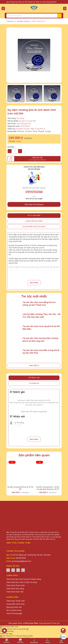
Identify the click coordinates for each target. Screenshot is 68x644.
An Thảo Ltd (55, 623)
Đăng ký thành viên (14, 607)
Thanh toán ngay (6, 634)
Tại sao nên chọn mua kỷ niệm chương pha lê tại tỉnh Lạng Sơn (40, 340)
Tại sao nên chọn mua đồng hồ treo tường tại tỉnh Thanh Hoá (39, 304)
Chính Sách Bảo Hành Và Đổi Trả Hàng (22, 582)
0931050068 (34, 192)
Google (48, 131)
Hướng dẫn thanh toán (15, 604)
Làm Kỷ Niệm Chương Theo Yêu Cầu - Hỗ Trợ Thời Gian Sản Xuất (41, 316)
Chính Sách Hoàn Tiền (15, 592)
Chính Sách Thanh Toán (16, 585)
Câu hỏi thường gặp (14, 613)
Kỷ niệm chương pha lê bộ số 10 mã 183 (20, 488)
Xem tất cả (34, 365)
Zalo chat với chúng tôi (34, 204)
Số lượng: (11, 147)
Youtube (28, 131)
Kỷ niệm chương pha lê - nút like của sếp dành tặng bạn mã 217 (48, 488)
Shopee (41, 131)
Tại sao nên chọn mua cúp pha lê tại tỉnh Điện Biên (41, 328)
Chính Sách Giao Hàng (15, 589)
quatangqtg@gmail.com (21, 561)
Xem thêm (34, 283)
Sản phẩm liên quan (34, 455)
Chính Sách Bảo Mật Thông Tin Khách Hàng (24, 579)
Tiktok (35, 131)
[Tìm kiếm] (59, 16)
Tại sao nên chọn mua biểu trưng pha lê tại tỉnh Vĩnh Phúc (41, 352)
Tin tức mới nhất (34, 296)
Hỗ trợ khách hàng (14, 610)
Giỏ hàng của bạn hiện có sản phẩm (13, 629)
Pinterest (21, 131)
